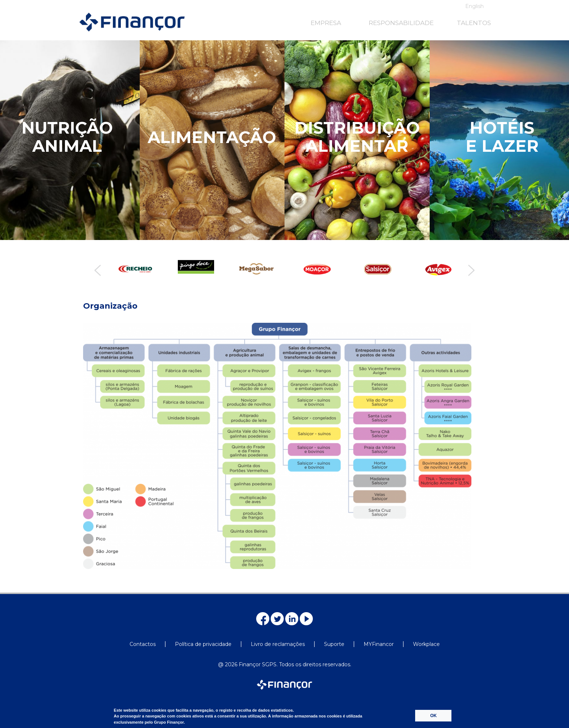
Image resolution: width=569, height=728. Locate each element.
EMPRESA (326, 23)
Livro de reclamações (278, 644)
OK (433, 716)
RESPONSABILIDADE (401, 23)
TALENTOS (474, 23)
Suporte (334, 644)
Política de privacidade (203, 644)
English (474, 6)
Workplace (426, 644)
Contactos (143, 644)
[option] (133, 269)
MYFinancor (379, 644)
